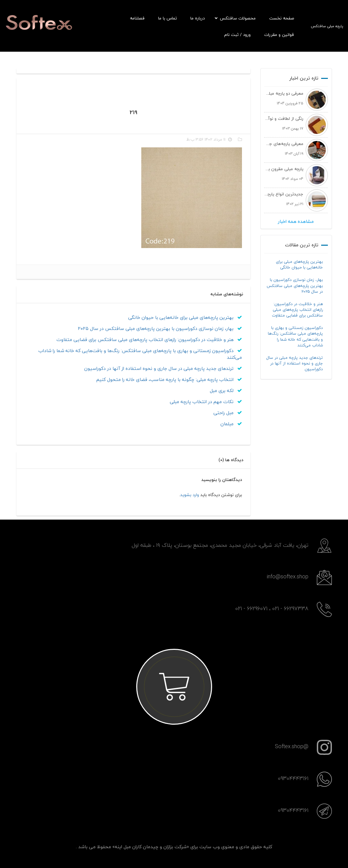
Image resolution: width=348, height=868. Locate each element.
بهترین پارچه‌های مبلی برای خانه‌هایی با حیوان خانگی (299, 264)
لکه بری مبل (226, 391)
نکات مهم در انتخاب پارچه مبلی (206, 402)
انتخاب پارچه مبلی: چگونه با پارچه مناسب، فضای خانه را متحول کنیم (169, 379)
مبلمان (231, 424)
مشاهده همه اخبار (296, 222)
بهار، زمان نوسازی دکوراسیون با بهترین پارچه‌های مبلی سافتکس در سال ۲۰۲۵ (295, 285)
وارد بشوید (190, 495)
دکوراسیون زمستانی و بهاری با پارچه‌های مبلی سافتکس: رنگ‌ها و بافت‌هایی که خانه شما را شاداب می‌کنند (295, 336)
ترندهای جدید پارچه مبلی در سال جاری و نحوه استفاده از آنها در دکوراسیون (294, 363)
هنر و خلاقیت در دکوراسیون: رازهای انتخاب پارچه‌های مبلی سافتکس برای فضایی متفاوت (297, 310)
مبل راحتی (228, 413)
